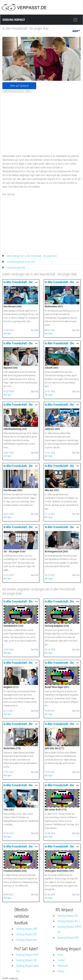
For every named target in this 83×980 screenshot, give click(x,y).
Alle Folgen (7, 333)
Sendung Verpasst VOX (68, 938)
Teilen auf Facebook (19, 86)
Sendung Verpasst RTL (68, 916)
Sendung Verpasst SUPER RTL (69, 929)
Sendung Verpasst (14, 20)
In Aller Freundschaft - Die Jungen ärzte (18, 284)
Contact (61, 960)
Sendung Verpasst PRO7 (27, 955)
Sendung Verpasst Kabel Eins (27, 968)
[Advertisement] (41, 121)
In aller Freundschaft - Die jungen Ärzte (26, 28)
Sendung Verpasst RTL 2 (69, 921)
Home (60, 955)
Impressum (63, 966)
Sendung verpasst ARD (16, 268)
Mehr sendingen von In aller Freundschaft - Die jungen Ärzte (32, 256)
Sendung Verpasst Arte (27, 940)
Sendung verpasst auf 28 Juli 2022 (21, 262)
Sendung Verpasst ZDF (27, 934)
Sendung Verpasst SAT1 (27, 960)
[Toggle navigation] (76, 20)
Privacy (61, 971)
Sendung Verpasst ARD (27, 929)
